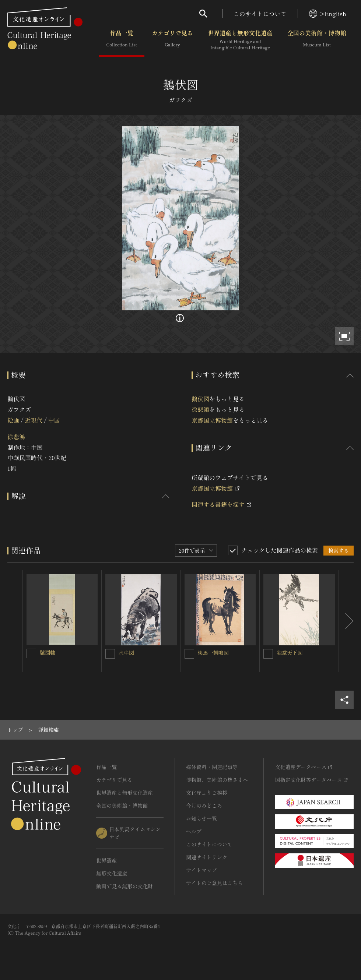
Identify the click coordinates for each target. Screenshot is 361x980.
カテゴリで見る (172, 40)
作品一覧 (122, 40)
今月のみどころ (204, 805)
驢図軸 (48, 652)
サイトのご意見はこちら (214, 883)
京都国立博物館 (212, 420)
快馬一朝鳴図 (213, 653)
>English (328, 14)
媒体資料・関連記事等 (212, 767)
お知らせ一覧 (201, 818)
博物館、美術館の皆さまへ (217, 780)
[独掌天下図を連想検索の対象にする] (268, 654)
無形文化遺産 (112, 873)
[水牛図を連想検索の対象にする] (110, 654)
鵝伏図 (200, 399)
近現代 (34, 420)
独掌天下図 (290, 653)
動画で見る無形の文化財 (125, 886)
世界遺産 (106, 860)
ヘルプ (194, 831)
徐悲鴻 (16, 437)
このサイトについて (260, 14)
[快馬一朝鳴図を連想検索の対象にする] (189, 654)
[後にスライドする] (346, 621)
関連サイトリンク (207, 857)
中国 (54, 420)
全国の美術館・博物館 (317, 40)
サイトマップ (201, 870)
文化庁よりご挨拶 (207, 793)
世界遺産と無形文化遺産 (240, 40)
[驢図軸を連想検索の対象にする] (31, 653)
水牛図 (126, 653)
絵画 (13, 420)
